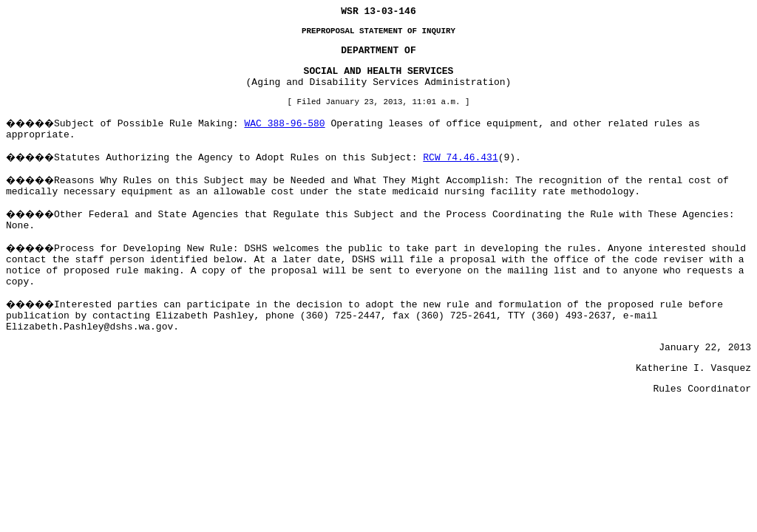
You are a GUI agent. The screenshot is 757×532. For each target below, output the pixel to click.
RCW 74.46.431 (460, 158)
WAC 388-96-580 (284, 124)
